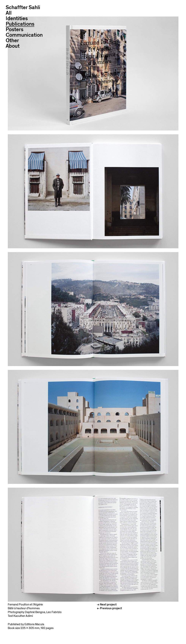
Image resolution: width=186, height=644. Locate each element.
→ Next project (107, 604)
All (9, 13)
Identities (17, 19)
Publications (20, 24)
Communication (24, 35)
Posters (15, 30)
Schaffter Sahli (23, 8)
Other (12, 41)
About (13, 46)
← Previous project (109, 608)
